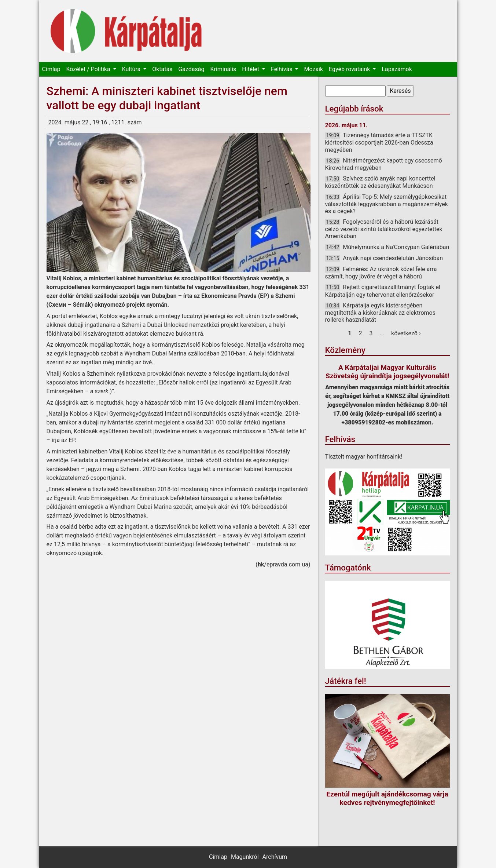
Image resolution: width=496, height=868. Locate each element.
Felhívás (282, 69)
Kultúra (132, 69)
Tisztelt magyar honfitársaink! (364, 457)
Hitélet (251, 69)
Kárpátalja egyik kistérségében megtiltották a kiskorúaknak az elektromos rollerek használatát (380, 313)
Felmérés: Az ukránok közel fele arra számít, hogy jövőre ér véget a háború (381, 273)
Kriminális (223, 69)
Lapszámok (397, 69)
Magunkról (245, 857)
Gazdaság (191, 69)
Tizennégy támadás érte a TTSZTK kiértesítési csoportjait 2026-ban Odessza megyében (379, 142)
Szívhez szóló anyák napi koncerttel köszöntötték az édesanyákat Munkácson (380, 182)
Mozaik (313, 69)
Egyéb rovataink (350, 69)
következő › (406, 333)
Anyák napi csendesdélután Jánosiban (393, 258)
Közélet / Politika (89, 69)
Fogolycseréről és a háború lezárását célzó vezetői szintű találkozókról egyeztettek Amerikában (384, 229)
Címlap (51, 69)
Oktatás (162, 69)
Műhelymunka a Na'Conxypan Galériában (396, 247)
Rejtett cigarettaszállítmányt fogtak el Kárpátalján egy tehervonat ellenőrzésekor (383, 291)
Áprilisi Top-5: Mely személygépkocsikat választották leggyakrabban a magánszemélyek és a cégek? (387, 204)
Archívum (275, 857)
